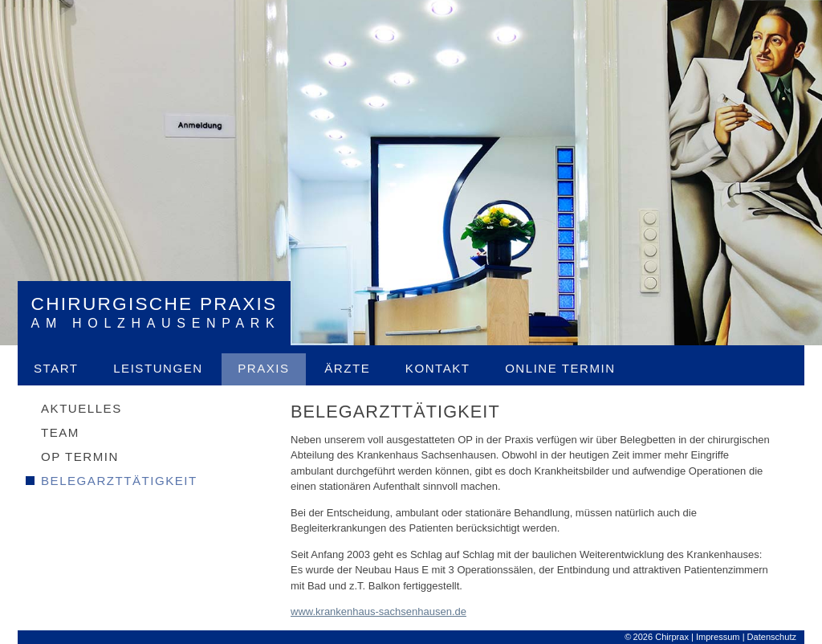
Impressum (718, 637)
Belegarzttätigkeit (119, 481)
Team (60, 432)
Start (56, 368)
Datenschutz (772, 637)
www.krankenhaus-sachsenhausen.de (378, 611)
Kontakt (438, 368)
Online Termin (560, 368)
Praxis (263, 368)
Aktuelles (81, 408)
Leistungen (158, 368)
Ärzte (347, 368)
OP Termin (80, 457)
